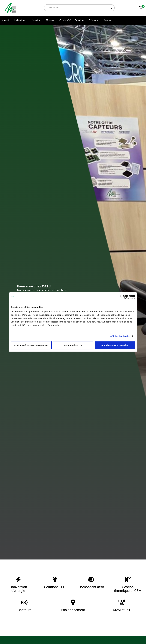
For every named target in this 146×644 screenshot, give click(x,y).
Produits (37, 20)
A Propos (94, 20)
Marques (50, 20)
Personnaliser (73, 345)
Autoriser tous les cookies (115, 345)
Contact (109, 20)
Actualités (80, 20)
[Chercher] (111, 8)
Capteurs (24, 610)
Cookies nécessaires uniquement (31, 345)
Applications (21, 20)
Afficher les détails (120, 336)
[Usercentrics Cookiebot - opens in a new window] (123, 297)
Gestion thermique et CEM (128, 589)
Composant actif (91, 587)
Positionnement (73, 610)
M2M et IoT (122, 610)
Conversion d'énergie (18, 589)
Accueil (7, 20)
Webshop (63, 20)
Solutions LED (55, 587)
